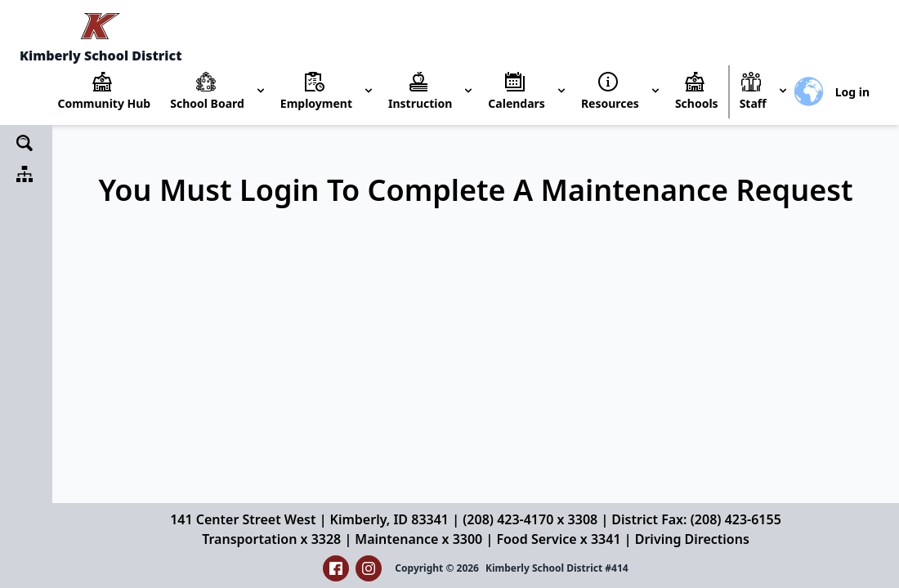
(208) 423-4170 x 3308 (530, 519)
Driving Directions (692, 539)
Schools (697, 103)
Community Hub (104, 103)
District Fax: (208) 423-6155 (696, 519)
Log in (852, 92)
